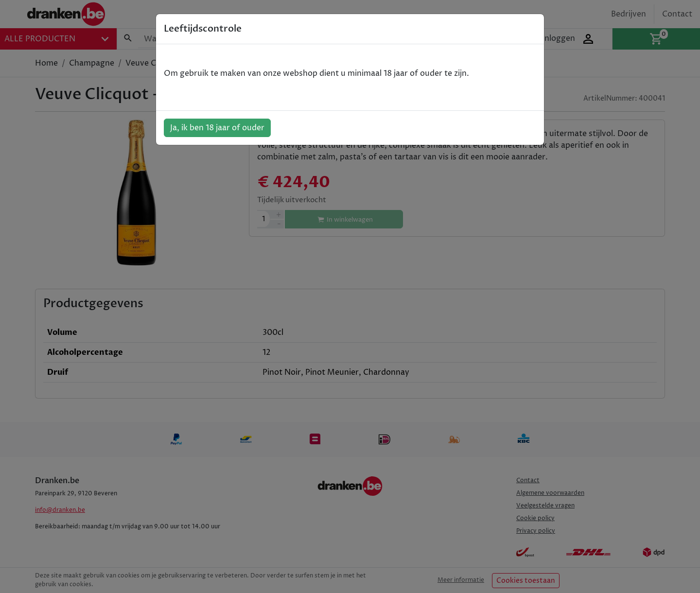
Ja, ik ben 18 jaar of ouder (217, 128)
